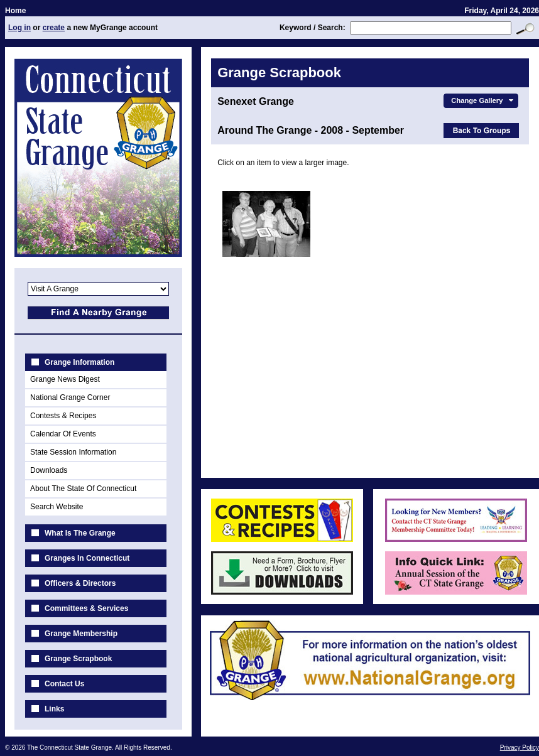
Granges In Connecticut (87, 558)
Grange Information (79, 362)
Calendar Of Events (63, 434)
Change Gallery (483, 100)
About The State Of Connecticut (83, 489)
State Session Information (73, 452)
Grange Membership (81, 634)
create (54, 28)
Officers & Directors (80, 583)
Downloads (49, 470)
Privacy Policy (520, 748)
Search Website (57, 507)
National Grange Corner (70, 397)
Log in (19, 28)
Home (15, 11)
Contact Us (64, 684)
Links (54, 709)
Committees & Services (86, 608)
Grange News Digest (65, 379)
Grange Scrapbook (78, 659)
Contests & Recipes (63, 416)
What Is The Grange (80, 533)
